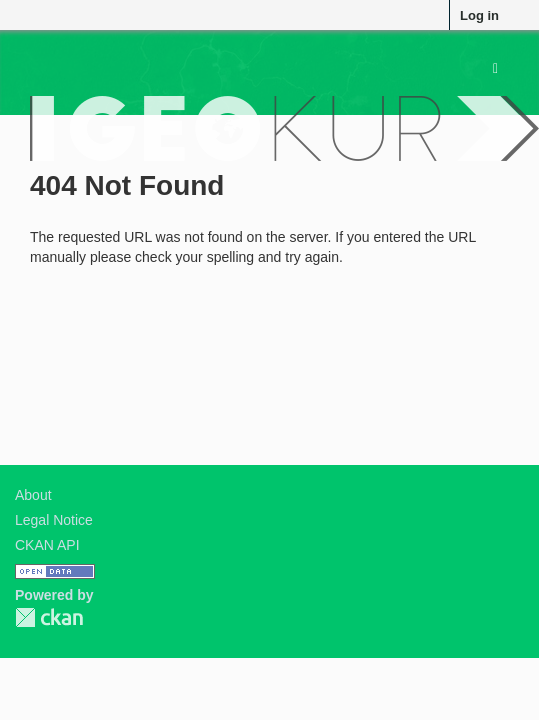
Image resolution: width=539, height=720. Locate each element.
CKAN (49, 617)
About (33, 495)
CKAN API (47, 545)
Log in (479, 15)
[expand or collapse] (495, 68)
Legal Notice (54, 520)
